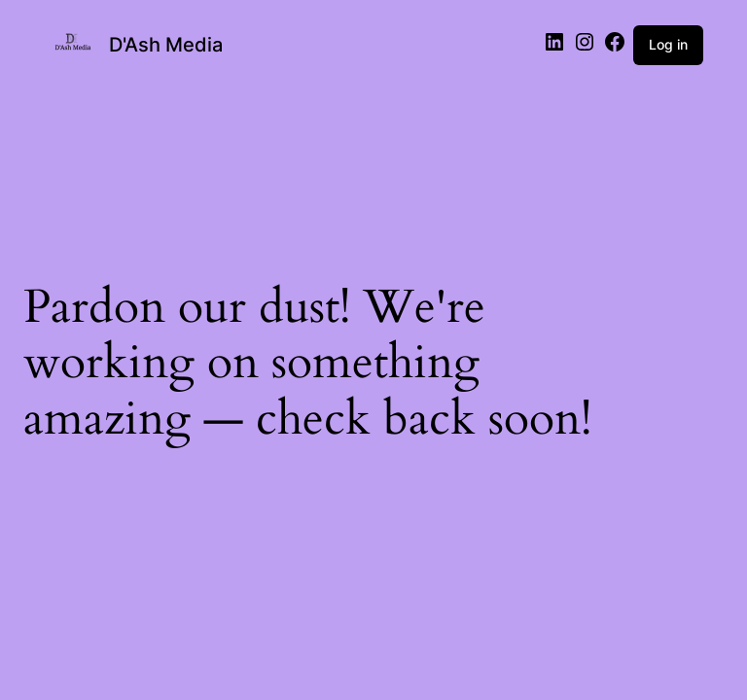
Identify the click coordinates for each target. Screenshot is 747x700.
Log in (668, 44)
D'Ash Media (166, 45)
